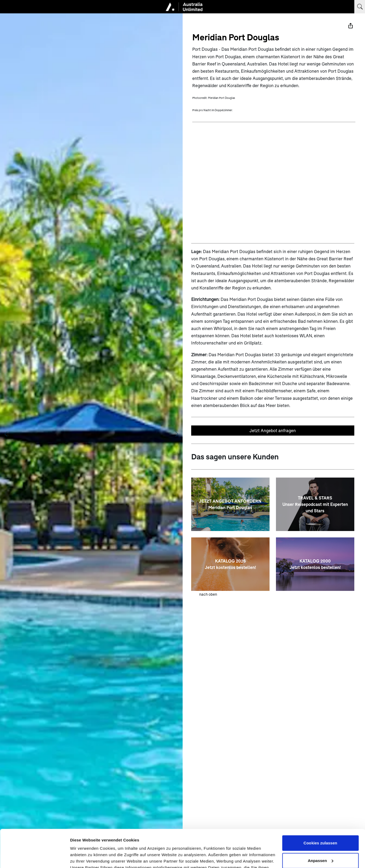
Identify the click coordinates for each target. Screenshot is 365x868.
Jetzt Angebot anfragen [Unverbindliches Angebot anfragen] (273, 430)
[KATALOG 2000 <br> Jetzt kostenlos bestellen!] (315, 564)
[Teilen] (351, 26)
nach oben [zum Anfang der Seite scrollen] (208, 594)
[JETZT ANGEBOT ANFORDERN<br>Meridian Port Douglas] (230, 504)
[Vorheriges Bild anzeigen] (6, 434)
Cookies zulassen (320, 805)
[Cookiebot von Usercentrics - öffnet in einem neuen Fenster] (35, 858)
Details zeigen (84, 857)
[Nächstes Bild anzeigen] (177, 434)
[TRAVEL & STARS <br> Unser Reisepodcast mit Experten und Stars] (315, 504)
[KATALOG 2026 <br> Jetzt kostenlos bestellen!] (230, 564)
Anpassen (321, 823)
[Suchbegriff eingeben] (360, 7)
